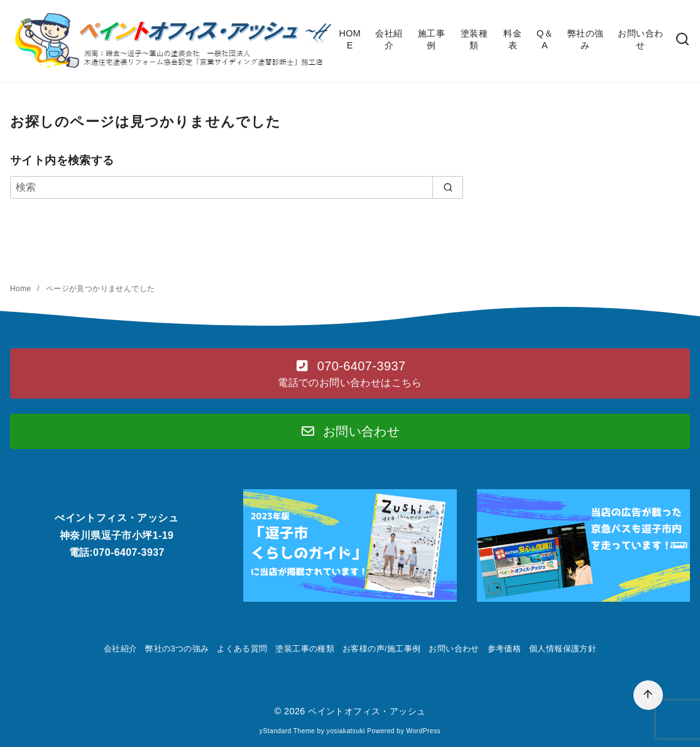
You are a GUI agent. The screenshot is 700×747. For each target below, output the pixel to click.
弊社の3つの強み (177, 649)
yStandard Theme (287, 731)
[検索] (682, 40)
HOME (350, 39)
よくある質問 (242, 649)
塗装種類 (474, 39)
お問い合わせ (640, 39)
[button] (350, 373)
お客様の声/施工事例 (382, 649)
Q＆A (545, 39)
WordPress (423, 731)
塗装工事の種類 (305, 649)
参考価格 (505, 649)
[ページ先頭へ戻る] (648, 695)
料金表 (512, 39)
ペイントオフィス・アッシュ (367, 711)
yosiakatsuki (346, 731)
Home (22, 289)
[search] (448, 187)
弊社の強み (586, 39)
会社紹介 (389, 39)
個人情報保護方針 (563, 649)
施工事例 (431, 39)
